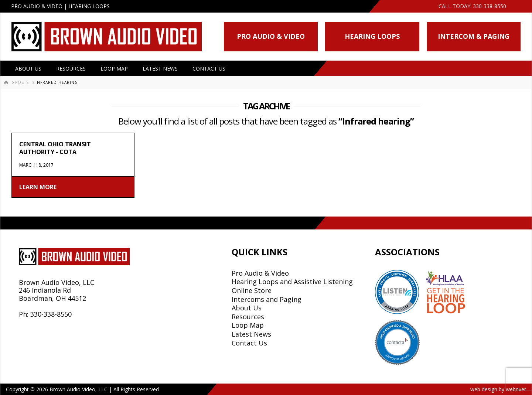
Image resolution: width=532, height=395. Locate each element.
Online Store (252, 290)
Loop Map (114, 69)
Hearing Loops (372, 36)
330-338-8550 (490, 6)
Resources (71, 69)
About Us (28, 69)
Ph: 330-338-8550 (45, 314)
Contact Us (209, 69)
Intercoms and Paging (267, 299)
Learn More (38, 187)
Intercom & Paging (474, 36)
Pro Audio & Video (271, 36)
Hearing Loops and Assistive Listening (292, 282)
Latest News (160, 69)
